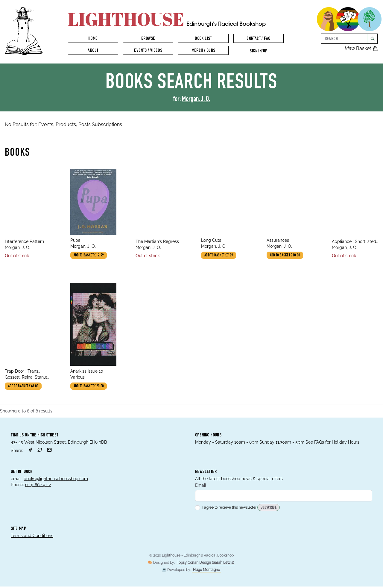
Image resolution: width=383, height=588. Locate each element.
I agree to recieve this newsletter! (226, 509)
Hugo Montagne (206, 571)
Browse (148, 39)
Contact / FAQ (258, 39)
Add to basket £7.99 (220, 256)
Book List (203, 39)
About (93, 51)
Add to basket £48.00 (24, 387)
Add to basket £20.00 (90, 387)
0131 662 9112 (38, 486)
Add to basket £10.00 (286, 256)
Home (93, 39)
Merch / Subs (203, 51)
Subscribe (269, 509)
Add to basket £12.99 (90, 256)
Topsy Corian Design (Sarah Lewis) (205, 564)
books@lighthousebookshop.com (56, 480)
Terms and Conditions (32, 537)
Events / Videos (148, 51)
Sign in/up (258, 52)
